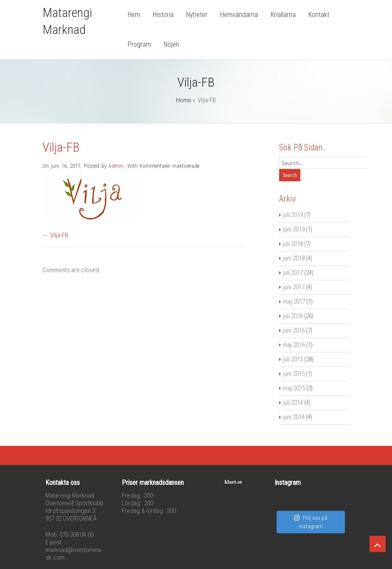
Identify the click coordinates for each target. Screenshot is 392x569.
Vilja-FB (59, 235)
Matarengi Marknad (67, 21)
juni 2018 (294, 258)
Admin (116, 166)
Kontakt (319, 15)
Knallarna (283, 15)
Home (184, 100)
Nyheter (197, 15)
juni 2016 (294, 330)
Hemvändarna (239, 15)
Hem (134, 15)
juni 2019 (294, 229)
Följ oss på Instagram (311, 522)
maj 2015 (294, 388)
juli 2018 (293, 244)
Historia (163, 15)
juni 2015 (294, 374)
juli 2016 (293, 316)
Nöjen (171, 44)
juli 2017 (293, 273)
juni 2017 (294, 287)
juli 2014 (293, 403)
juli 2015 (293, 359)
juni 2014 (294, 417)
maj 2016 (294, 345)
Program (139, 44)
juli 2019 (293, 215)
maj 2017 (294, 301)
